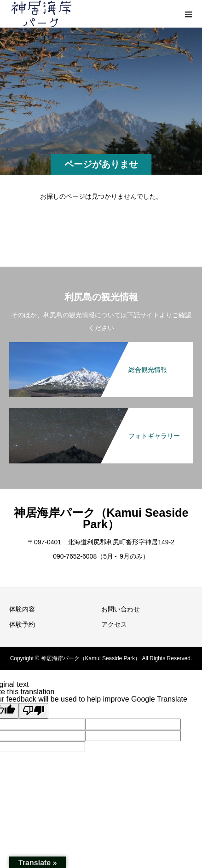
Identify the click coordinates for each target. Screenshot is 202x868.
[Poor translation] (34, 711)
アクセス (114, 624)
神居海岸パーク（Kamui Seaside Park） (101, 518)
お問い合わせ (121, 609)
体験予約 (22, 624)
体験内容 (22, 609)
